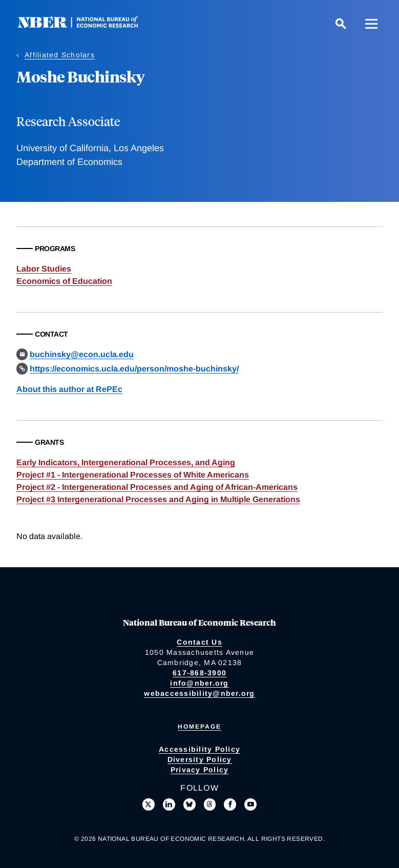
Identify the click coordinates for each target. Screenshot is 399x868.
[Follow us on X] (149, 804)
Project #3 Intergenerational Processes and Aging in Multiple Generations (158, 499)
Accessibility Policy (199, 749)
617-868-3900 (199, 673)
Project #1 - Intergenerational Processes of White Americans (133, 475)
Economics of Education (64, 281)
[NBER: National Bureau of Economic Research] (86, 25)
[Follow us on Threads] (210, 804)
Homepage (199, 727)
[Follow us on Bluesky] (190, 804)
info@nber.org (199, 683)
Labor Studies (44, 269)
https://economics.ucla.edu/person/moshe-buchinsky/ (134, 369)
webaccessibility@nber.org (199, 693)
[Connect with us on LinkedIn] (169, 804)
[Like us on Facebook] (230, 804)
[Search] (341, 24)
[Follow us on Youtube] (250, 804)
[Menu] (371, 24)
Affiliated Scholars (60, 55)
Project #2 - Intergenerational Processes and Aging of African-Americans (157, 487)
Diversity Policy (200, 759)
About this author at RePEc (69, 389)
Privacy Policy (200, 770)
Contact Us (199, 642)
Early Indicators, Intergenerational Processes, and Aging (126, 462)
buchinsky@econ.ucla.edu (82, 354)
